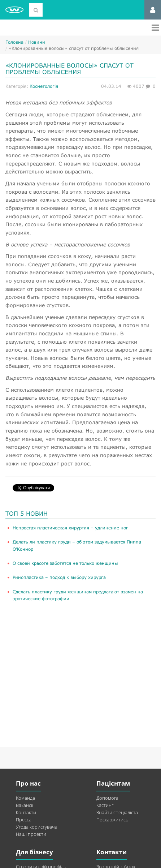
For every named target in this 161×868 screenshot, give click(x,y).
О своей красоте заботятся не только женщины (65, 563)
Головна (14, 42)
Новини (37, 42)
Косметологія (44, 86)
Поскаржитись (112, 820)
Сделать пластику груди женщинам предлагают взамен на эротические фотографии (78, 595)
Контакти (26, 812)
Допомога (107, 798)
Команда (25, 798)
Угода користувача (37, 827)
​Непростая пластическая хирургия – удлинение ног (70, 528)
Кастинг (105, 805)
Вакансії (25, 805)
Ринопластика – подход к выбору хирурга (59, 577)
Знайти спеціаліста (117, 812)
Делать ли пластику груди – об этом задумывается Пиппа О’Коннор (77, 545)
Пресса (24, 820)
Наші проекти (31, 834)
